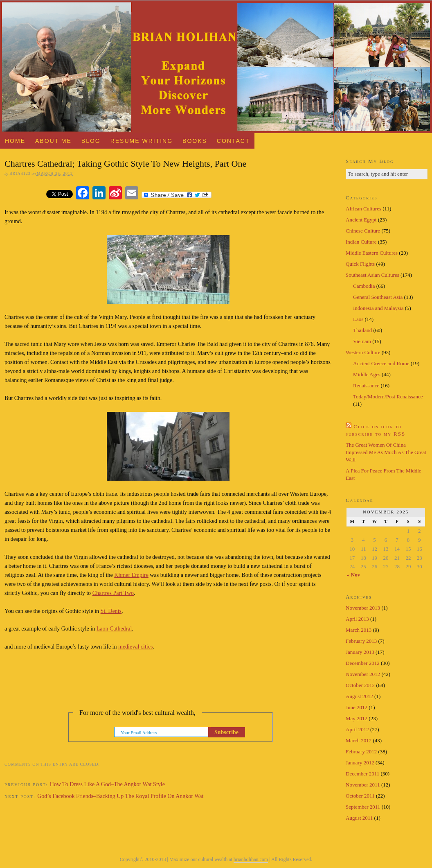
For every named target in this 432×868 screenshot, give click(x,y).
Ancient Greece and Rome (381, 363)
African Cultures (363, 209)
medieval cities (135, 647)
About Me (53, 141)
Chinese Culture (363, 231)
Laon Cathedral (114, 629)
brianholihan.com (251, 859)
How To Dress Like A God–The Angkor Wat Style (107, 784)
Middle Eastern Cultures (372, 253)
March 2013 (359, 630)
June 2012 (357, 707)
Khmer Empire (131, 575)
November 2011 (363, 785)
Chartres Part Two (113, 593)
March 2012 (359, 740)
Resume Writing (142, 141)
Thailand (362, 330)
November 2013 (363, 608)
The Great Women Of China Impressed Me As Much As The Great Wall (386, 452)
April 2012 (357, 729)
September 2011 (363, 807)
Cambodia (364, 286)
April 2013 (357, 619)
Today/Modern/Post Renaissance (388, 397)
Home (15, 141)
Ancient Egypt (361, 220)
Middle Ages (367, 374)
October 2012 (360, 685)
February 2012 (361, 752)
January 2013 (360, 652)
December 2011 (362, 774)
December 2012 (363, 663)
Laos (358, 319)
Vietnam (362, 341)
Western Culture (363, 352)
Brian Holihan (216, 67)
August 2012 (359, 696)
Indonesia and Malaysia (378, 308)
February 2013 (361, 641)
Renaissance (366, 385)
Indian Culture (361, 242)
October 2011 (360, 796)
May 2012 (357, 718)
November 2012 (363, 674)
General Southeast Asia (378, 297)
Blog (91, 141)
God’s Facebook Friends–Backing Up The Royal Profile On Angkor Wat (120, 796)
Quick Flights (360, 264)
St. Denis (111, 611)
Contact (233, 141)
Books (195, 141)
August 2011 (359, 818)
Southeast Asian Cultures (372, 275)
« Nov (353, 575)
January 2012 (360, 763)
